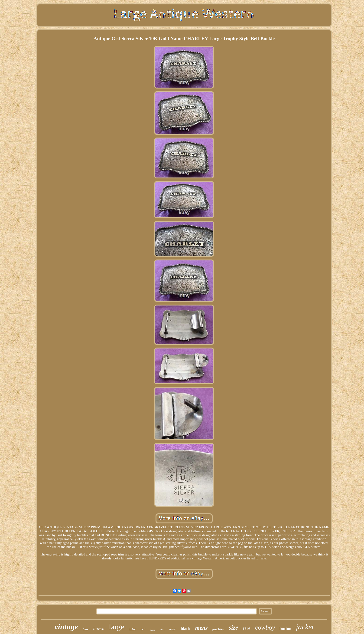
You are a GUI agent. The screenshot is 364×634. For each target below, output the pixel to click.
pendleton (218, 629)
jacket (305, 627)
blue (86, 629)
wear (173, 629)
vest (162, 629)
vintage (66, 627)
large (116, 627)
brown (99, 629)
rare (247, 628)
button (285, 629)
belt (143, 629)
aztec (132, 629)
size (233, 627)
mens (201, 628)
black (186, 629)
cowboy (265, 627)
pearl (152, 630)
